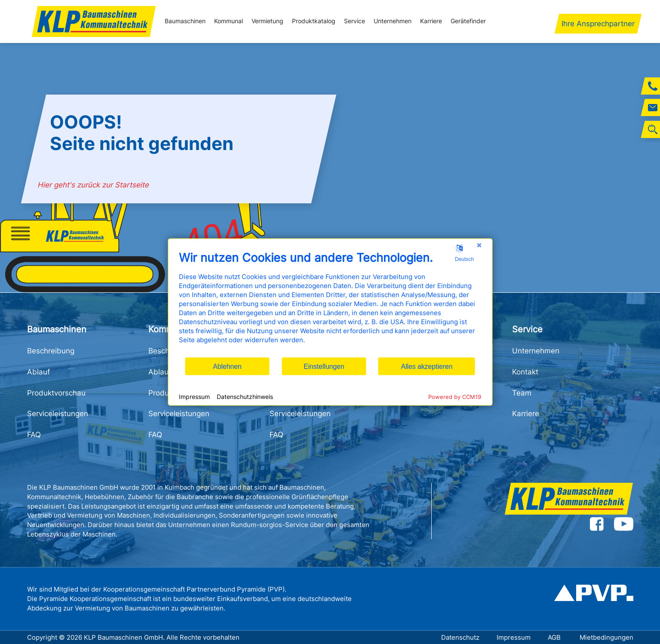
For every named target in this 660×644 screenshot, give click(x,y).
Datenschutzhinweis (245, 396)
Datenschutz (460, 637)
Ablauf (38, 372)
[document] (330, 304)
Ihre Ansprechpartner (598, 24)
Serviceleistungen (58, 414)
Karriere (431, 21)
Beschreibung (51, 351)
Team (522, 393)
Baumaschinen (185, 21)
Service (355, 21)
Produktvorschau (56, 393)
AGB (555, 637)
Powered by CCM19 (455, 397)
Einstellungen (324, 366)
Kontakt (525, 372)
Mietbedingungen (606, 637)
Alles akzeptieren (427, 366)
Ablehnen (227, 366)
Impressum (514, 637)
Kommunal (229, 21)
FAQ (34, 435)
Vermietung (267, 21)
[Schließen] (479, 245)
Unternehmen (393, 21)
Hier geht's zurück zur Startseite (94, 185)
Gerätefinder (468, 21)
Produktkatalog (314, 21)
